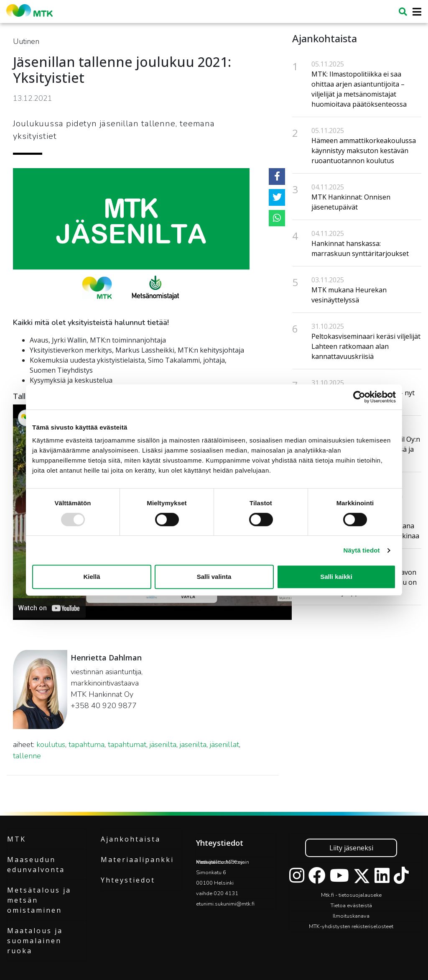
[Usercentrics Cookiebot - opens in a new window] (359, 397)
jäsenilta (163, 745)
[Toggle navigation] (414, 12)
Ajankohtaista (131, 839)
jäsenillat (224, 745)
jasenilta (193, 745)
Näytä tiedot (362, 550)
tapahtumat (127, 745)
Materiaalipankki (137, 860)
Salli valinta (214, 577)
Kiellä (92, 577)
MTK (17, 839)
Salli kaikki (336, 577)
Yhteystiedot (128, 880)
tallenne (27, 756)
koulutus (51, 745)
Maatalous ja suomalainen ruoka (35, 941)
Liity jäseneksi (351, 848)
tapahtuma (87, 745)
